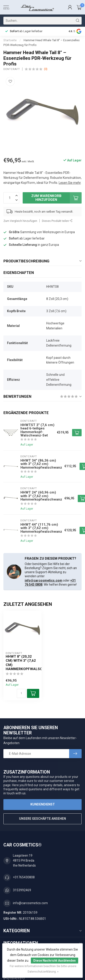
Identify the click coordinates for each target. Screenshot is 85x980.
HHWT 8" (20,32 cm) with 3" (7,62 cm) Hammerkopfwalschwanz (22, 663)
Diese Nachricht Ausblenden (55, 961)
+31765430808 (24, 877)
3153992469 (22, 890)
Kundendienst (43, 804)
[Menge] (21, 693)
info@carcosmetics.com (44, 580)
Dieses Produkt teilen (57, 221)
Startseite (10, 40)
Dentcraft (12, 69)
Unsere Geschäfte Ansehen (42, 819)
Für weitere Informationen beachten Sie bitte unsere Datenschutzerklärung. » (43, 969)
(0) (46, 69)
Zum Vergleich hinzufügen (20, 221)
